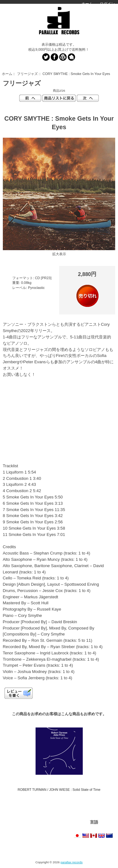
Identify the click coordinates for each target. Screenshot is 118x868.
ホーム (87, 4)
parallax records (71, 862)
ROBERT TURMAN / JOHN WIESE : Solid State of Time (59, 790)
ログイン (107, 4)
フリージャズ (27, 74)
